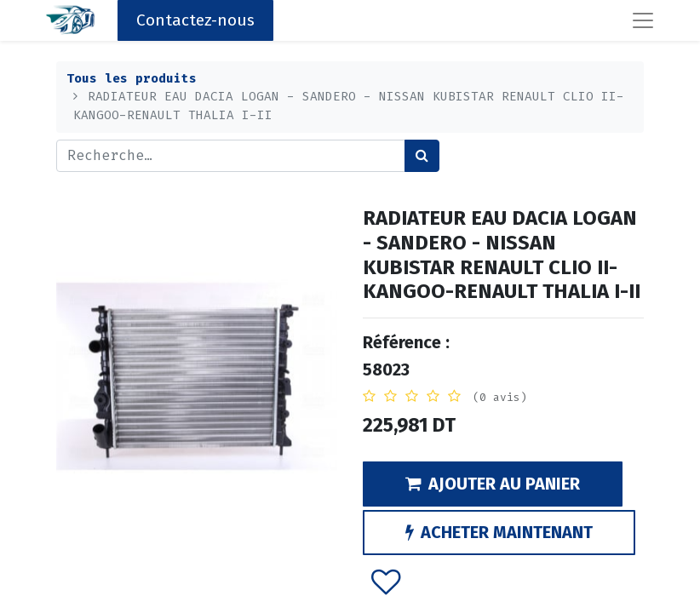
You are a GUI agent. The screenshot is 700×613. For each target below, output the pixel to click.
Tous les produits (132, 79)
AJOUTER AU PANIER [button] (493, 484)
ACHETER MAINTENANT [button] (499, 532)
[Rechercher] (422, 156)
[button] (386, 581)
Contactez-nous (195, 20)
